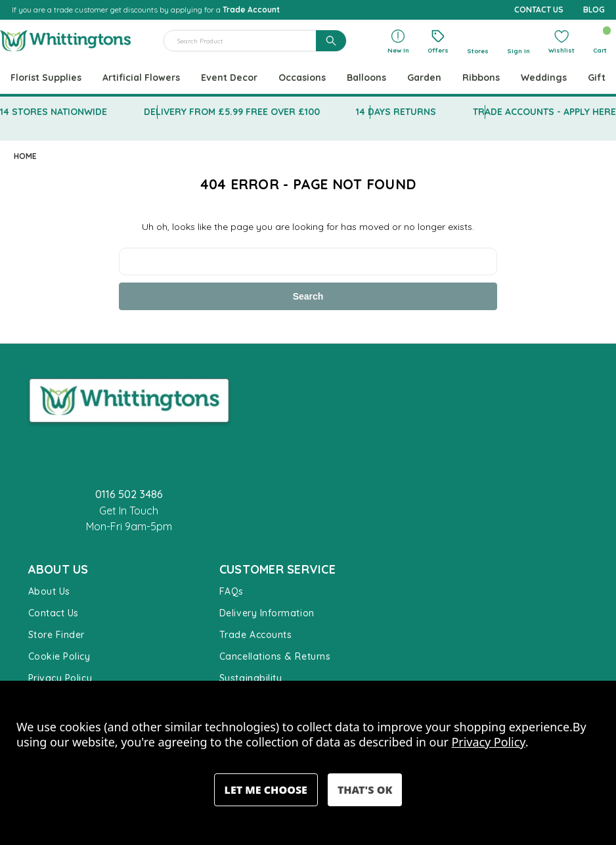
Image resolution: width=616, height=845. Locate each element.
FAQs (231, 591)
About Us (49, 591)
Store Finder (56, 635)
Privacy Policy (60, 678)
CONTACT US (539, 10)
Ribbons (481, 78)
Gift (597, 78)
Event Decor (229, 78)
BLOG (594, 10)
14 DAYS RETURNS (396, 112)
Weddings (544, 78)
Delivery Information (267, 613)
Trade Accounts (256, 635)
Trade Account (251, 10)
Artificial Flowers (141, 78)
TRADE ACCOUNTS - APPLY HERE (544, 112)
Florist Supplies (46, 78)
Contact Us (54, 613)
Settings (266, 790)
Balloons (366, 78)
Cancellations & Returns (275, 656)
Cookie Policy (59, 656)
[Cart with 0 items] (600, 41)
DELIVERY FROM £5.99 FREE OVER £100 (232, 112)
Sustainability (251, 678)
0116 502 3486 (129, 494)
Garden (424, 78)
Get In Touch (129, 511)
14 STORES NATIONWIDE (54, 112)
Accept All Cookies (365, 790)
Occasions (302, 78)
